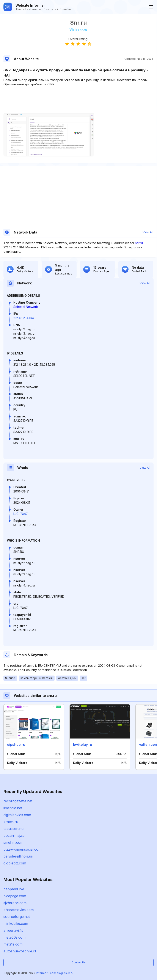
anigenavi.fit (13, 930)
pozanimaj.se (14, 836)
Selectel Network (26, 307)
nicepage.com (15, 896)
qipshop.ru (16, 745)
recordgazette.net (18, 801)
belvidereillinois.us (18, 856)
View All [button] (148, 232)
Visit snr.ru (78, 30)
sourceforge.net (17, 917)
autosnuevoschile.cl (20, 951)
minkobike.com (16, 924)
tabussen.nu (13, 829)
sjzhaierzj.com (15, 903)
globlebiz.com (15, 863)
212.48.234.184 (24, 318)
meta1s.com (13, 944)
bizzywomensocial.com (22, 849)
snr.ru (139, 243)
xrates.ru (11, 822)
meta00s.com (14, 937)
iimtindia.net (13, 808)
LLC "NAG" (21, 514)
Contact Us (79, 962)
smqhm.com (13, 842)
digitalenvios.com (17, 815)
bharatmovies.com (19, 910)
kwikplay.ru (83, 745)
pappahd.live (14, 889)
